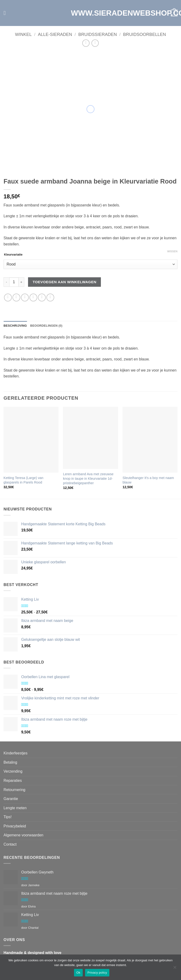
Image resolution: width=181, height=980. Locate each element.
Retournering (14, 790)
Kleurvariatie (13, 255)
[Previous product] (95, 43)
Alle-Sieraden (55, 34)
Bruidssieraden (98, 34)
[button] (6, 13)
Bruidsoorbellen (144, 34)
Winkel (23, 34)
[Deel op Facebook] (16, 297)
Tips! (8, 817)
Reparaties (13, 781)
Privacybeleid (15, 826)
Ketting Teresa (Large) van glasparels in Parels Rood (23, 480)
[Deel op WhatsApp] (8, 297)
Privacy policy (97, 973)
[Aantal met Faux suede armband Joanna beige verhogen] (21, 282)
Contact (10, 844)
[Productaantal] (14, 282)
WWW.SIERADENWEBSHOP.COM (90, 13)
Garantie (11, 799)
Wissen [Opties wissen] (172, 251)
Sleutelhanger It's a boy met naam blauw (148, 480)
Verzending (13, 771)
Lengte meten (15, 808)
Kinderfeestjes (15, 753)
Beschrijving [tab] (15, 326)
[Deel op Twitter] (25, 297)
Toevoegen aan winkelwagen (65, 282)
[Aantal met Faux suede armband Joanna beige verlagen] (6, 282)
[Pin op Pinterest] (42, 297)
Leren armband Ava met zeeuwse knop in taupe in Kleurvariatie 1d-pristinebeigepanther (88, 478)
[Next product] (86, 43)
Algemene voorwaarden (23, 835)
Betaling (10, 762)
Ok (78, 973)
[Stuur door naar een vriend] (33, 297)
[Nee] (175, 969)
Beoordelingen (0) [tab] (46, 326)
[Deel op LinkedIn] (50, 297)
